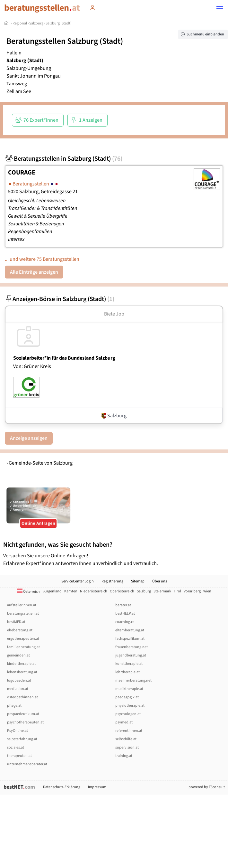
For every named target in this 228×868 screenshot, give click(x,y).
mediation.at (18, 689)
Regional (20, 23)
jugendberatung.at (131, 655)
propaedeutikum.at (23, 714)
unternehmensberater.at (27, 764)
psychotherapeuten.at (25, 722)
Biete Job (114, 314)
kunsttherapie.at (129, 664)
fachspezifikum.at (130, 639)
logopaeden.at (19, 680)
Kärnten (71, 591)
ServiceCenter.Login (78, 581)
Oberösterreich (122, 591)
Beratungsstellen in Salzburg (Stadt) (64, 159)
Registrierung (112, 581)
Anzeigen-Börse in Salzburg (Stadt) (60, 299)
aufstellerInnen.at (22, 605)
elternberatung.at (130, 630)
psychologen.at (128, 714)
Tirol (177, 591)
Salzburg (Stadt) (59, 23)
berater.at (123, 605)
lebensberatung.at (22, 672)
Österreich (28, 592)
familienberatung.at (23, 647)
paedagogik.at (127, 697)
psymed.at (124, 722)
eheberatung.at (20, 630)
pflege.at (14, 706)
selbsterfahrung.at (22, 739)
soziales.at (16, 747)
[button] (220, 8)
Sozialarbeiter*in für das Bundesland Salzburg (64, 358)
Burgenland (52, 591)
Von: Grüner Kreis (32, 366)
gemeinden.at (18, 655)
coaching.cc (125, 622)
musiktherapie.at (129, 689)
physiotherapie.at (130, 706)
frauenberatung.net (132, 647)
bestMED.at (16, 622)
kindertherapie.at (21, 664)
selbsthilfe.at (126, 739)
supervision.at (127, 747)
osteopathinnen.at (22, 697)
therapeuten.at (19, 756)
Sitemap (138, 581)
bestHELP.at (125, 613)
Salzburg (36, 23)
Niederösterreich (94, 591)
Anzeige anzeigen (29, 438)
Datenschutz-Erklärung (62, 787)
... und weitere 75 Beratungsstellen (42, 259)
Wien (207, 591)
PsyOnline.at (18, 731)
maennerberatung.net (133, 680)
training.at (124, 756)
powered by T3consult (207, 787)
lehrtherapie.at (127, 672)
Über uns (160, 581)
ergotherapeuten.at (23, 639)
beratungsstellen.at (23, 613)
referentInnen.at (129, 731)
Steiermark (162, 591)
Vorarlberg (192, 591)
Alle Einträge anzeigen (34, 272)
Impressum (97, 787)
